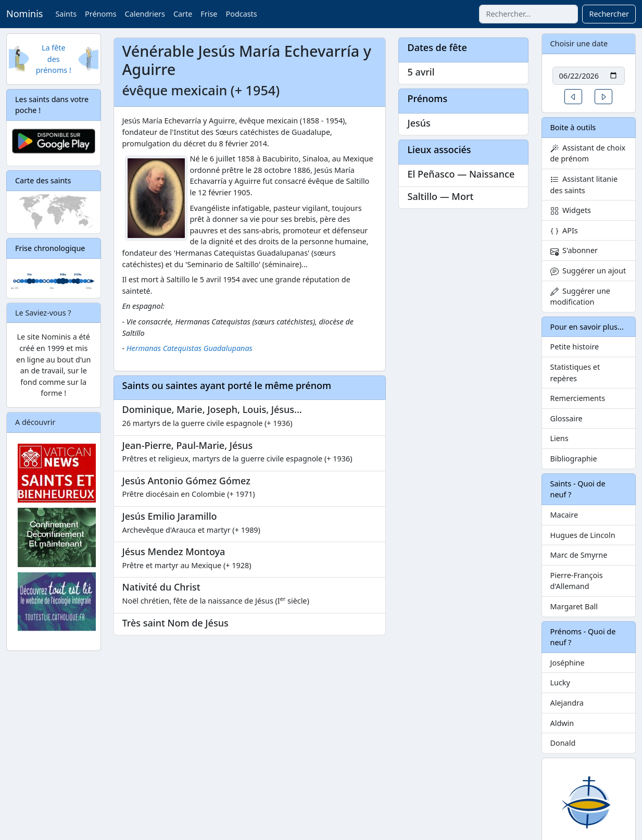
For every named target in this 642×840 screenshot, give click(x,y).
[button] (573, 97)
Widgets (571, 210)
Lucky (560, 682)
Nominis (24, 14)
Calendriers (145, 14)
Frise (209, 14)
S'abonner (574, 250)
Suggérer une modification (580, 297)
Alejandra (567, 703)
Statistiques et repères (575, 373)
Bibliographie (574, 459)
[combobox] (528, 14)
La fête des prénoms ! (54, 59)
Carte (183, 14)
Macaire (564, 515)
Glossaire (567, 418)
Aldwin (562, 723)
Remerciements (578, 398)
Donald (563, 743)
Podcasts (241, 14)
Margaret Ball (574, 606)
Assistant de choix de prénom (588, 153)
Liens (559, 438)
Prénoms (100, 14)
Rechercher (609, 14)
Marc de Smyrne (579, 555)
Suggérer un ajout (588, 271)
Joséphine (568, 663)
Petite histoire (575, 347)
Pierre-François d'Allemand (577, 581)
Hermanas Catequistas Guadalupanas (190, 348)
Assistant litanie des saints (584, 185)
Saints (66, 14)
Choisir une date (579, 43)
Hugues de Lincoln (583, 535)
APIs (564, 230)
